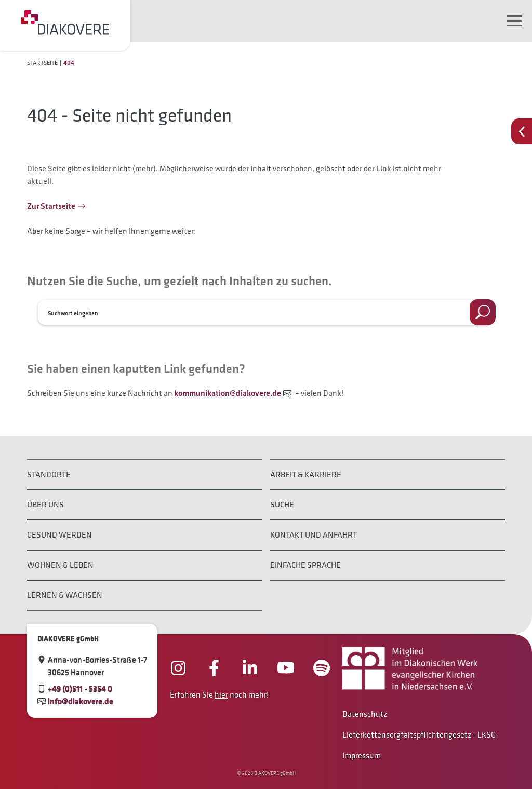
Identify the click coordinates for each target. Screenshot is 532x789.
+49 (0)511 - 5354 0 (80, 688)
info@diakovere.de (81, 701)
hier (221, 695)
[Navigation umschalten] (514, 21)
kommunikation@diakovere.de (228, 393)
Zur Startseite (51, 206)
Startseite (42, 63)
